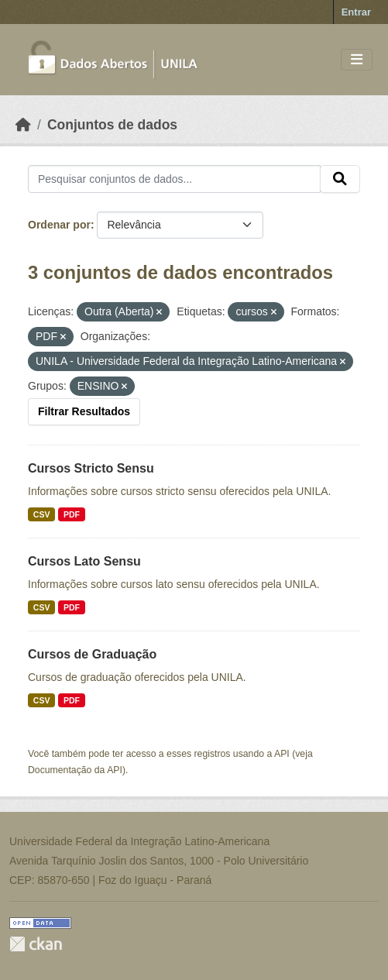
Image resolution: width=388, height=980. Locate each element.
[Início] (23, 125)
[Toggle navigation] (357, 60)
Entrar (356, 12)
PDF (72, 514)
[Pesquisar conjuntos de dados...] (174, 179)
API (282, 754)
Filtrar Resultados (84, 411)
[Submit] (340, 179)
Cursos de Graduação (92, 654)
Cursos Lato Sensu (84, 561)
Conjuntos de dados (112, 125)
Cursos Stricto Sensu (91, 468)
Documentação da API (75, 770)
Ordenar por (59, 225)
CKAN (36, 944)
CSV (42, 514)
